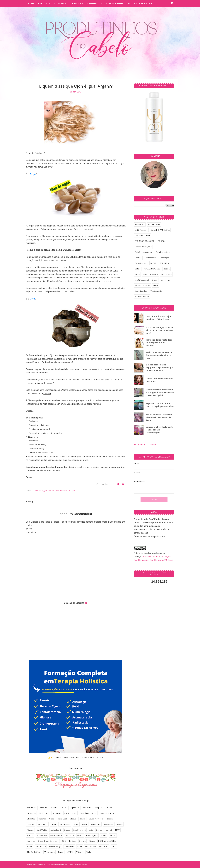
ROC (64, 841)
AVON (63, 808)
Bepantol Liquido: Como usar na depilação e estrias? (160, 405)
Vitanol (80, 852)
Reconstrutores (142, 285)
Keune (120, 824)
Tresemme (49, 852)
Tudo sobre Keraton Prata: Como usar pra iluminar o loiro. (159, 355)
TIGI (114, 847)
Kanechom (96, 824)
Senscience (90, 847)
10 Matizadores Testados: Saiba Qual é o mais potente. (159, 343)
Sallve (30, 847)
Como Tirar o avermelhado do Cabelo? (159, 380)
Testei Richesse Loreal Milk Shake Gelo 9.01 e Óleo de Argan (159, 417)
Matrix (30, 835)
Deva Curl (62, 819)
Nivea (104, 835)
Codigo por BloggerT (81, 865)
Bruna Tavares (107, 813)
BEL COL (31, 813)
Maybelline (42, 835)
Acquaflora (75, 808)
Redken (73, 841)
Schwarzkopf (55, 847)
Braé (94, 813)
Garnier (31, 824)
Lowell (109, 830)
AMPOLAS (32, 808)
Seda (80, 847)
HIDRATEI (43, 824)
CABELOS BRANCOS (145, 241)
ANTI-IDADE (154, 225)
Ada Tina (87, 808)
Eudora (110, 819)
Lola (91, 830)
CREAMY (31, 819)
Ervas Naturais (96, 819)
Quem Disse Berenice (48, 841)
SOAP (156, 285)
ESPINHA (164, 263)
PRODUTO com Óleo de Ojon (62, 491)
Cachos (138, 258)
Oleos (155, 280)
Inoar (53, 824)
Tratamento (156, 291)
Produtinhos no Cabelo (145, 444)
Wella (89, 852)
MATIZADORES (150, 274)
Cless (52, 819)
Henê (137, 274)
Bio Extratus (70, 813)
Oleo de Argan (40, 491)
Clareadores (151, 258)
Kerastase (109, 824)
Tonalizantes (141, 291)
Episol (82, 819)
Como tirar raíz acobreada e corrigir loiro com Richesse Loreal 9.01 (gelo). (160, 392)
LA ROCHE (42, 830)
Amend (109, 808)
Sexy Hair (104, 847)
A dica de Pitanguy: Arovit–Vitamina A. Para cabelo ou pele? (159, 330)
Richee (92, 841)
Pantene (31, 841)
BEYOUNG (44, 813)
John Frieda (65, 824)
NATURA (70, 835)
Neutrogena (92, 835)
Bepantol (57, 813)
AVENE (54, 808)
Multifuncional (142, 280)
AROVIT (44, 808)
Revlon (82, 841)
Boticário (84, 813)
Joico (76, 824)
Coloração (165, 258)
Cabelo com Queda (144, 252)
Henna (167, 269)
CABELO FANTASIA (160, 230)
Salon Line (41, 847)
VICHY (70, 852)
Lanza (67, 830)
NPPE (80, 835)
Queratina (166, 280)
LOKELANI (56, 830)
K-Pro (85, 824)
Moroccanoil (56, 835)
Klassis (30, 830)
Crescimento (141, 263)
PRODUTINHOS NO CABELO (43, 865)
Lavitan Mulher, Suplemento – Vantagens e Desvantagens (160, 430)
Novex (113, 835)
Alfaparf (99, 808)
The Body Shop (34, 852)
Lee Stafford (80, 830)
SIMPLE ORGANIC (107, 841)
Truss (61, 852)
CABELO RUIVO (142, 236)
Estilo (138, 269)
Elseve (73, 819)
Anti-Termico (141, 230)
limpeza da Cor (142, 297)
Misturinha (166, 274)
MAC (117, 830)
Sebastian (69, 847)
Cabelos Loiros (163, 252)
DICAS (153, 263)
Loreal (99, 830)
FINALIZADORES (152, 269)
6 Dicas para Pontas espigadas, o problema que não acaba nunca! (160, 368)
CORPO (161, 241)
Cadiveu (42, 819)
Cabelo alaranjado (143, 247)
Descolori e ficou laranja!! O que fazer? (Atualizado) (160, 318)
